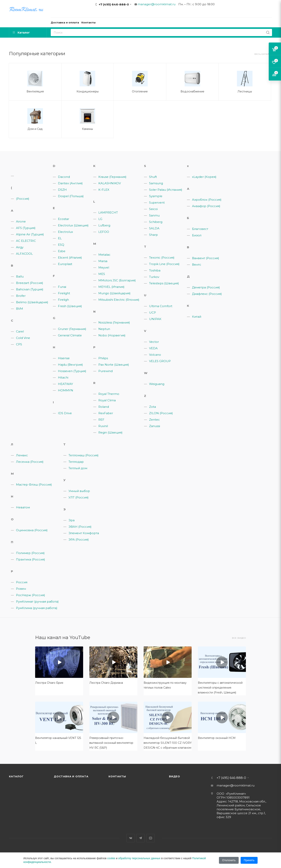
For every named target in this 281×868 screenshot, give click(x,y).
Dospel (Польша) (71, 196)
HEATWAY (65, 384)
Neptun (104, 329)
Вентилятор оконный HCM (217, 738)
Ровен (21, 589)
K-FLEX (104, 190)
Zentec (154, 420)
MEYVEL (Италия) (111, 287)
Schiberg (156, 222)
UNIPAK (155, 319)
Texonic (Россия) (162, 258)
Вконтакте (131, 838)
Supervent (157, 203)
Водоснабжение (192, 91)
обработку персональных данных (139, 858)
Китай (197, 317)
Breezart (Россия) (30, 283)
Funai (62, 287)
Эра (72, 520)
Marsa (103, 261)
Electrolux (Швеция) (73, 225)
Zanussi (155, 426)
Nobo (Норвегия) (112, 335)
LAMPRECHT (108, 212)
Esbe (62, 251)
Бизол (197, 235)
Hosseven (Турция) (72, 371)
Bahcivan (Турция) (30, 289)
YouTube (151, 838)
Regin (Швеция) (110, 432)
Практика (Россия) (31, 559)
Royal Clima (107, 400)
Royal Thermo (109, 394)
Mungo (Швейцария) (114, 293)
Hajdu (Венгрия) (70, 365)
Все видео (239, 638)
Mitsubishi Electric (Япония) (119, 300)
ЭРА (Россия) (79, 540)
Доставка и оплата (71, 776)
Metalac (104, 255)
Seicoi (153, 209)
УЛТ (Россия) (79, 497)
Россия (22, 582)
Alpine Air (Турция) (30, 234)
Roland (104, 407)
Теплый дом (78, 468)
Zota (153, 407)
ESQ (61, 245)
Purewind (105, 371)
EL (60, 238)
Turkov (154, 277)
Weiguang (157, 384)
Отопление (140, 91)
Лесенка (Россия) (30, 462)
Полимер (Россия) (30, 553)
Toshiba (155, 270)
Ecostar (64, 219)
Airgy (20, 247)
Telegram (141, 838)
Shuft (153, 177)
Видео (175, 776)
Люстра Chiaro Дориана (106, 683)
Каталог (16, 776)
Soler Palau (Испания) (166, 190)
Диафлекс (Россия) (207, 294)
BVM (20, 309)
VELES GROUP (160, 361)
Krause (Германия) (112, 177)
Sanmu (154, 215)
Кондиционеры (88, 91)
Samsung (156, 183)
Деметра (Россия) (206, 287)
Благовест (200, 229)
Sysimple (156, 196)
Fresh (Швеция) (70, 306)
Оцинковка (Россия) (32, 530)
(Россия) (23, 199)
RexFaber (106, 413)
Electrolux (65, 232)
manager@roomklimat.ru (157, 4)
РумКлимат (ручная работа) (37, 602)
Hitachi (63, 377)
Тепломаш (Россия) (84, 455)
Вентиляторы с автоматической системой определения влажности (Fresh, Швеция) (220, 688)
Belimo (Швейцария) (32, 302)
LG (100, 219)
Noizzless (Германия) (114, 322)
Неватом (23, 507)
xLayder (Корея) (204, 177)
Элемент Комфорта (84, 533)
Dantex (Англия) (70, 183)
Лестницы (245, 91)
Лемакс (22, 455)
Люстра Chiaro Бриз (49, 683)
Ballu (20, 276)
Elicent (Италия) (70, 258)
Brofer (21, 296)
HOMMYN (66, 390)
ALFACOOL (24, 254)
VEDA (153, 348)
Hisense (64, 358)
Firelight (64, 293)
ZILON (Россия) (161, 413)
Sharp (153, 235)
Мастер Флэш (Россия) (34, 485)
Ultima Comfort (161, 306)
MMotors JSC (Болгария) (117, 280)
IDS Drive (65, 413)
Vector (154, 342)
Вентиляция (35, 91)
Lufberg (104, 225)
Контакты (117, 776)
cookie (111, 858)
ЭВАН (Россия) (80, 527)
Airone (21, 221)
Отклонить (229, 860)
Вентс (197, 265)
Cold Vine (23, 338)
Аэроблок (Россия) (207, 200)
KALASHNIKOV (110, 183)
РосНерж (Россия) (31, 595)
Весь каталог (263, 54)
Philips (103, 358)
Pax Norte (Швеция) (114, 365)
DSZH (62, 190)
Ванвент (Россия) (206, 258)
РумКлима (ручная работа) (37, 608)
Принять (249, 860)
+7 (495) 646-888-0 (114, 4)
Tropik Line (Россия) (164, 264)
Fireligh (63, 300)
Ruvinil (103, 426)
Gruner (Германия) (72, 329)
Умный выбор (79, 491)
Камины (87, 129)
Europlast (65, 264)
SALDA (154, 228)
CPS (19, 344)
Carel (20, 331)
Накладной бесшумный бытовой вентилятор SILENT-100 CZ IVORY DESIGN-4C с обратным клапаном (168, 743)
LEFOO (104, 232)
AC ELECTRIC (26, 241)
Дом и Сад (35, 129)
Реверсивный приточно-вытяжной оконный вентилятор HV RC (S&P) (111, 743)
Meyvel (104, 267)
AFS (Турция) (26, 228)
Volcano (155, 355)
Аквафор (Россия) (206, 206)
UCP (153, 313)
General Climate (70, 335)
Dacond (64, 177)
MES (102, 274)
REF (101, 420)
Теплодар (76, 462)
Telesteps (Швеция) (164, 283)
